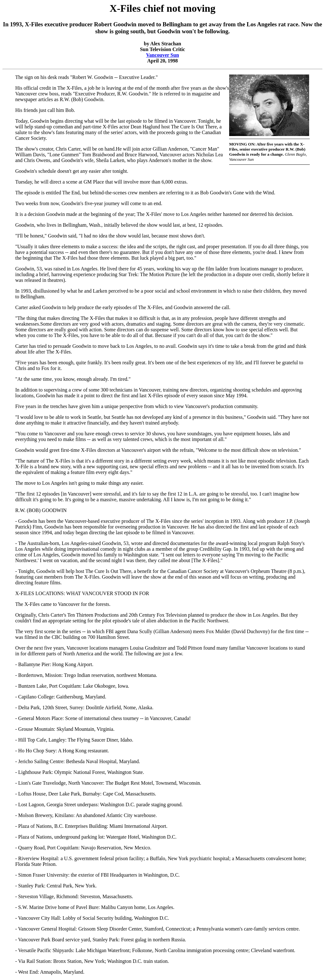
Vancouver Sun (162, 55)
